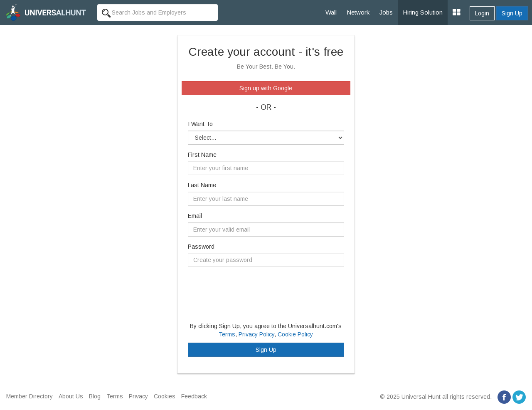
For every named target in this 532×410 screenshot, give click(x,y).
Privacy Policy (256, 334)
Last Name (202, 185)
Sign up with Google (266, 88)
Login (482, 13)
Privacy (138, 396)
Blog (95, 396)
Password (201, 247)
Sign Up (512, 13)
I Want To (200, 124)
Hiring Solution (423, 12)
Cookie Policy (295, 334)
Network (358, 12)
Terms (227, 334)
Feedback (194, 396)
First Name (202, 155)
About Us (71, 396)
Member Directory (30, 396)
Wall (331, 12)
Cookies (165, 396)
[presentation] (251, 289)
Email (195, 216)
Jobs (386, 12)
